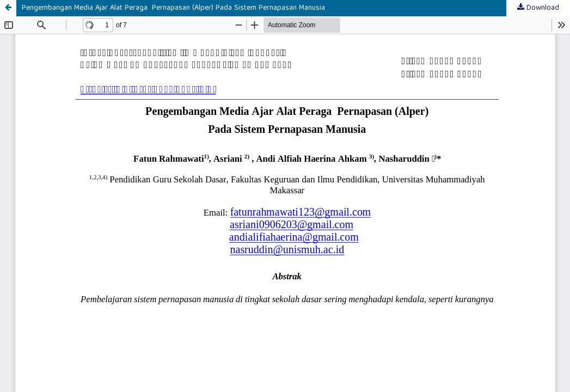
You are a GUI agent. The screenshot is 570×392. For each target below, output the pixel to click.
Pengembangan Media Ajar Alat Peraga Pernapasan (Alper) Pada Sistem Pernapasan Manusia (173, 8)
